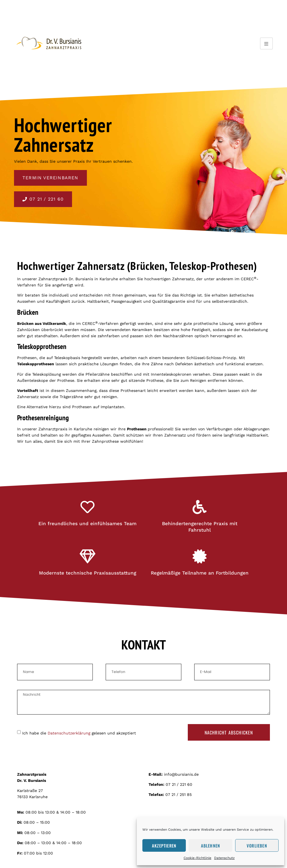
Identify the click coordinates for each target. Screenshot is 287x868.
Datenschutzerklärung (69, 733)
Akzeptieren (164, 846)
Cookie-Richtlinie (197, 858)
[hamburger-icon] (266, 43)
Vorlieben (257, 846)
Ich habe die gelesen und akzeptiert (79, 733)
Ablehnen (211, 846)
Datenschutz (224, 858)
